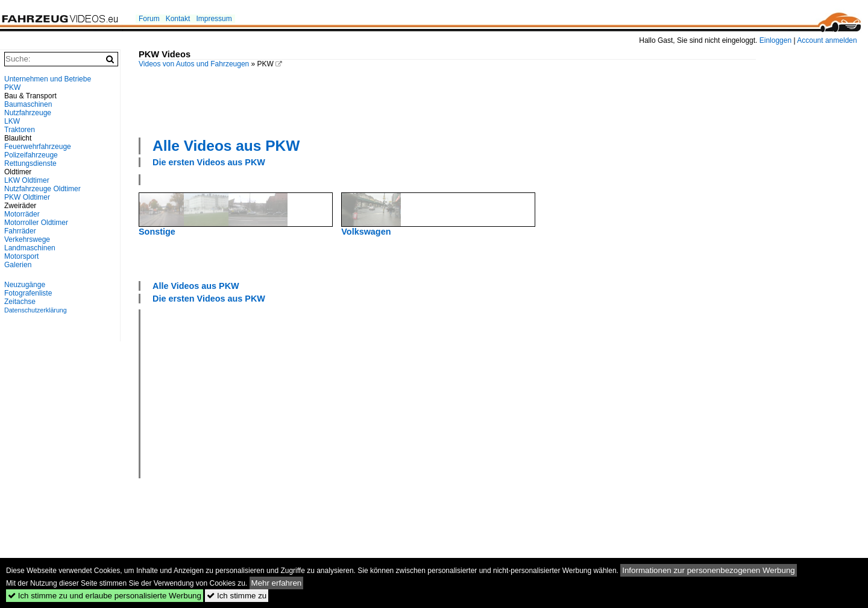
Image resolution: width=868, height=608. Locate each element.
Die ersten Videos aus (209, 162)
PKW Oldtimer (27, 197)
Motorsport (21, 256)
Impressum (214, 19)
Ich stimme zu (237, 596)
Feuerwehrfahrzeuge (38, 147)
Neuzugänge (25, 285)
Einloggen (775, 40)
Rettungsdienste (30, 163)
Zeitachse (20, 302)
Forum (149, 19)
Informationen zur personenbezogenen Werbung (709, 570)
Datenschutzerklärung (36, 310)
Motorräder (22, 214)
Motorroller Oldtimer (36, 223)
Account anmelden (827, 40)
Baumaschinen (28, 104)
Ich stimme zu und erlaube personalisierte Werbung (105, 596)
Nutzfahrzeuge (28, 113)
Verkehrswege (27, 239)
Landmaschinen (30, 248)
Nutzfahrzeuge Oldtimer (42, 189)
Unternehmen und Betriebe (48, 79)
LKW (12, 121)
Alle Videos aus (226, 146)
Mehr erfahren (277, 583)
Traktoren (20, 130)
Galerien (18, 265)
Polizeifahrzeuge (31, 155)
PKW (12, 87)
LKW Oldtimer (27, 180)
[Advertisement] (447, 101)
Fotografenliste (28, 293)
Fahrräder (20, 231)
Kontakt (178, 19)
